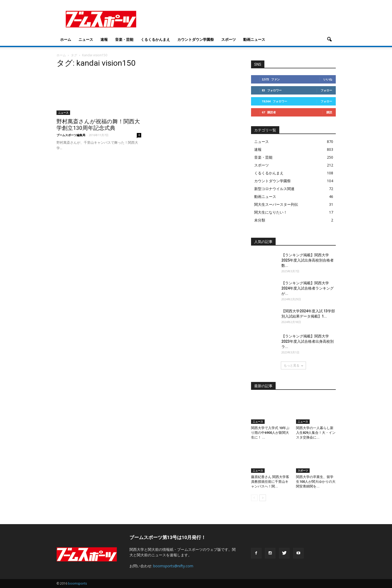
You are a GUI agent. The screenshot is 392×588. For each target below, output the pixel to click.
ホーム (66, 39)
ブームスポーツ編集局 (71, 135)
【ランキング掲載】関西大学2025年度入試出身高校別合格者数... (308, 260)
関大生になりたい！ (271, 212)
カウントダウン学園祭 (196, 39)
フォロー (326, 90)
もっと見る (293, 365)
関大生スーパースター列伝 (276, 204)
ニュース (86, 39)
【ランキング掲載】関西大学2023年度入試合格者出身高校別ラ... (308, 341)
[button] (329, 40)
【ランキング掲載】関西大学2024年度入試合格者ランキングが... (308, 288)
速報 (104, 39)
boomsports (77, 583)
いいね (328, 79)
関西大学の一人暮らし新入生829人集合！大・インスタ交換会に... (316, 433)
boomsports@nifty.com (173, 566)
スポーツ (229, 39)
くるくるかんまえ (155, 39)
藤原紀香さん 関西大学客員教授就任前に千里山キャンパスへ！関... (270, 482)
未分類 (260, 220)
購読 (329, 112)
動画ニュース (254, 39)
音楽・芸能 (124, 39)
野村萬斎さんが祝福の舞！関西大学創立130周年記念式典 (98, 125)
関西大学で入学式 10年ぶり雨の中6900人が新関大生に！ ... (270, 433)
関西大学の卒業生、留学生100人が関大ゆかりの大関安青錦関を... (316, 482)
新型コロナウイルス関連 (274, 189)
